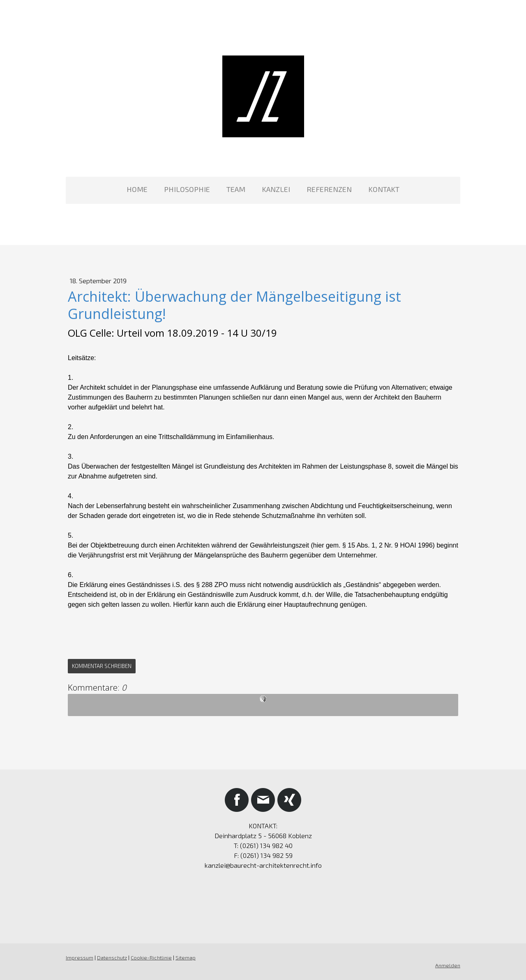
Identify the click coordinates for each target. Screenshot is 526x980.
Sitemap (186, 957)
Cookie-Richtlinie (151, 957)
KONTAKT (384, 189)
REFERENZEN (329, 189)
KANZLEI (276, 189)
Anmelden (448, 965)
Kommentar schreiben (102, 666)
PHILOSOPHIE (187, 189)
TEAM (236, 189)
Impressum (80, 957)
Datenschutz (112, 957)
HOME (137, 189)
